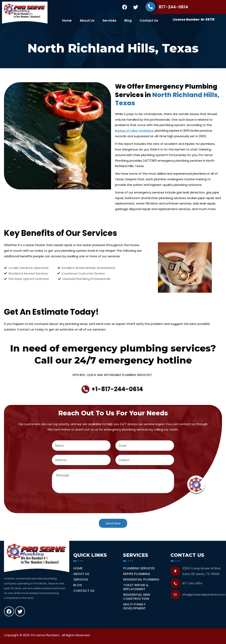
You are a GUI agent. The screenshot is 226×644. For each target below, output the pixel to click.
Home (67, 21)
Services (109, 21)
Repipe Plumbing (137, 574)
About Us (87, 21)
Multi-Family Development (134, 606)
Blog (128, 21)
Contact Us (149, 21)
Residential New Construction (137, 597)
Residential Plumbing (141, 579)
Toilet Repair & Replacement (136, 587)
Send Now (113, 523)
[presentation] (82, 512)
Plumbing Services (139, 568)
